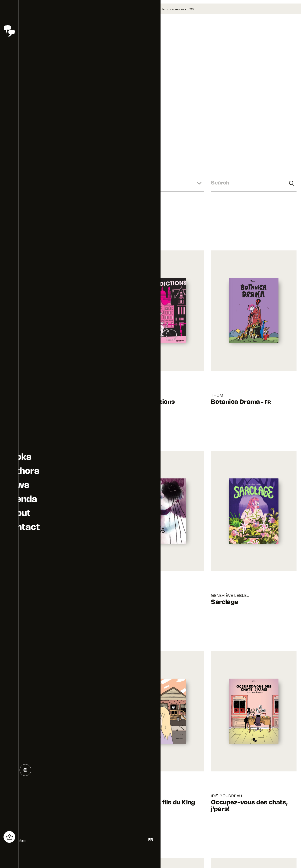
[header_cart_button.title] (9, 837)
